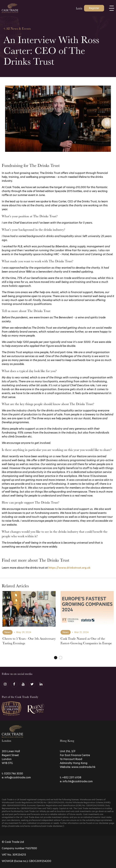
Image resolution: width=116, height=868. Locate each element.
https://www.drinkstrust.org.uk (69, 568)
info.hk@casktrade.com (78, 781)
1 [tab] (56, 658)
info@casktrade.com (18, 777)
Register (94, 8)
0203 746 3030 (14, 774)
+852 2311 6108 (72, 777)
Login (79, 8)
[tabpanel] (29, 621)
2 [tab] (61, 658)
